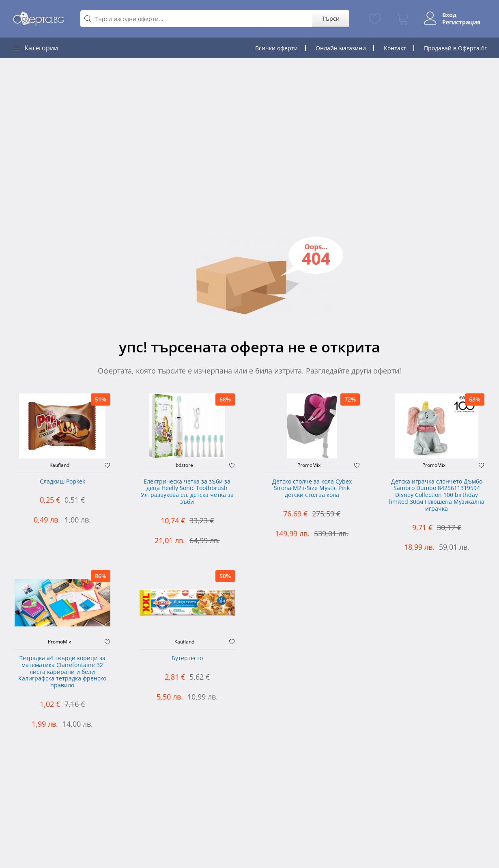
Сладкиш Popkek (62, 482)
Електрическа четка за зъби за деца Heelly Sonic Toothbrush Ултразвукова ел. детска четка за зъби (187, 492)
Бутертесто (187, 658)
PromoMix (309, 465)
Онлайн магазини (341, 48)
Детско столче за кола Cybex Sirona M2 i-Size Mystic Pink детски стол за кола (312, 489)
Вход (449, 15)
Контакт (395, 48)
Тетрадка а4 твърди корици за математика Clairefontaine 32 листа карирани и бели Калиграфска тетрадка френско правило (62, 672)
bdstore (184, 465)
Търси (331, 18)
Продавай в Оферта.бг (455, 48)
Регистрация (461, 22)
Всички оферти (276, 48)
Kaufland (59, 465)
